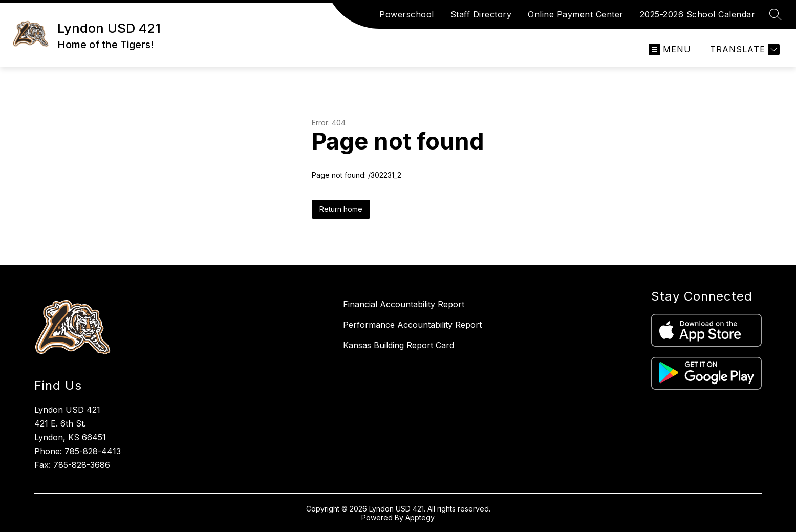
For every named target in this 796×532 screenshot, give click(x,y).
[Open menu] (670, 49)
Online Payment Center (576, 14)
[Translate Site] (744, 49)
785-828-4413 (93, 451)
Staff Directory (481, 14)
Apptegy (420, 517)
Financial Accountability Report (404, 304)
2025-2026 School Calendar (698, 14)
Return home (341, 209)
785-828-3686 (82, 465)
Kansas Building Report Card (399, 345)
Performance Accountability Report (412, 325)
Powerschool (407, 14)
